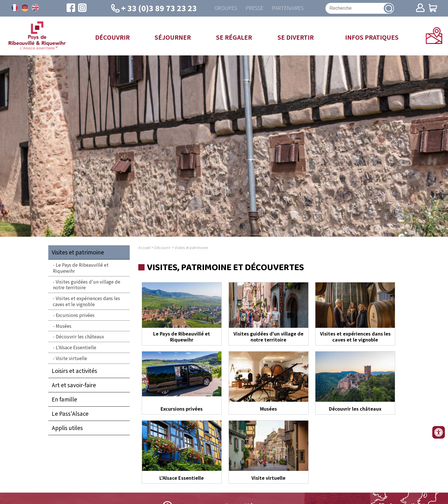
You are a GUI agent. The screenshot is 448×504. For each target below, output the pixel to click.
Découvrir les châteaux (80, 336)
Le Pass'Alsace (70, 413)
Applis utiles (67, 428)
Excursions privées (75, 315)
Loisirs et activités (74, 371)
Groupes (226, 8)
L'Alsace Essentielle (76, 347)
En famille (64, 399)
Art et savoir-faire (74, 385)
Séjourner (173, 37)
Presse (255, 8)
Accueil (144, 247)
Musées (64, 326)
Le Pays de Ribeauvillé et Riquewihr (81, 268)
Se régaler (234, 37)
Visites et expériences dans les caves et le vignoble (86, 301)
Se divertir (296, 37)
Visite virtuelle (71, 358)
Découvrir (112, 37)
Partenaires (288, 8)
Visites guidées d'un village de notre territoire (87, 285)
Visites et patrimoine (78, 252)
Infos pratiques (372, 37)
